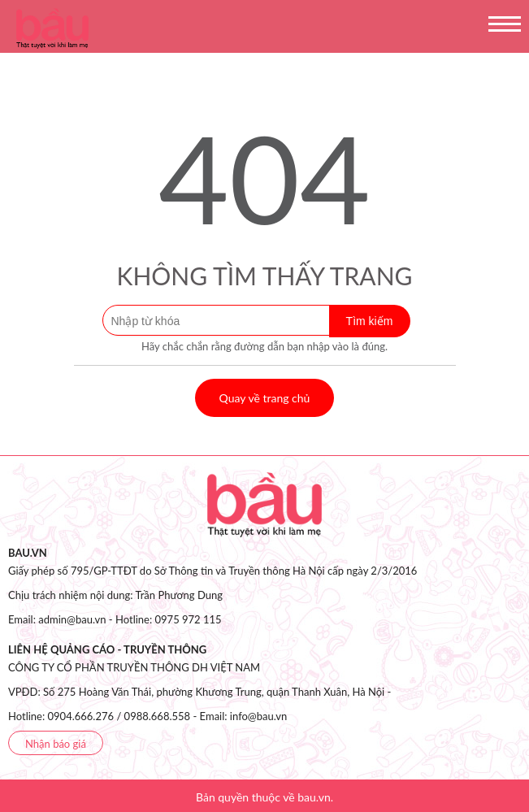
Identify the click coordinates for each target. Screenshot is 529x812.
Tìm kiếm (370, 321)
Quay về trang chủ (265, 398)
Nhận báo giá (56, 744)
